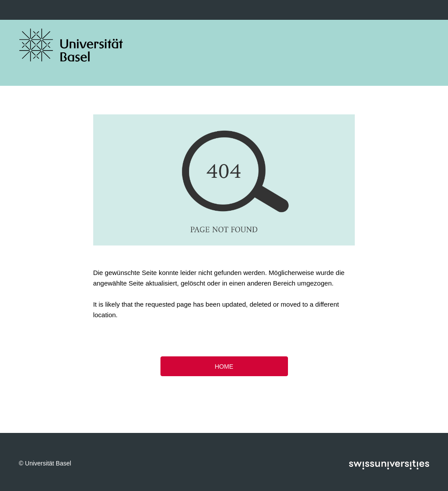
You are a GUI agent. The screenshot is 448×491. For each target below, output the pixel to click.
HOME (224, 366)
